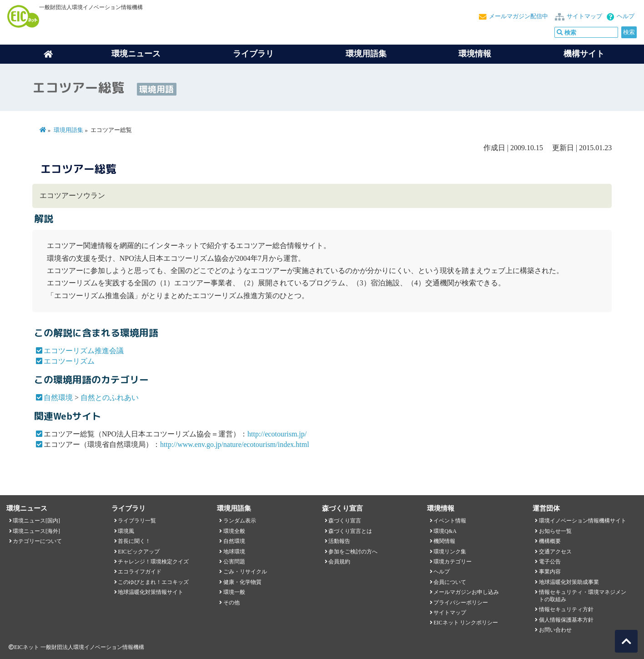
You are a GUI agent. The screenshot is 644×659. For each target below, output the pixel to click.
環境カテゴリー (453, 562)
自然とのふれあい (110, 398)
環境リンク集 (450, 552)
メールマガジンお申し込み (466, 592)
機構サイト (584, 54)
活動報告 (339, 541)
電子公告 (550, 562)
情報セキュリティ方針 (566, 609)
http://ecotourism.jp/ (277, 434)
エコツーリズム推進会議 (84, 351)
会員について (450, 582)
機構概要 (550, 541)
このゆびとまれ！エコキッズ (153, 582)
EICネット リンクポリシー (466, 623)
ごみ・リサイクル (245, 572)
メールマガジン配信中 (518, 16)
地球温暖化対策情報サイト (151, 592)
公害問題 (234, 562)
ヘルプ (626, 16)
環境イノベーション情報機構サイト (583, 521)
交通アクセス (555, 552)
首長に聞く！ (134, 541)
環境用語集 (366, 54)
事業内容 (550, 572)
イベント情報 (450, 521)
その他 (231, 603)
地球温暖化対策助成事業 (569, 582)
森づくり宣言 (345, 521)
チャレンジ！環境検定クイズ (153, 562)
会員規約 (339, 562)
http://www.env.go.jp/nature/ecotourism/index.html (235, 444)
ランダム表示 (240, 521)
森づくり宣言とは (350, 531)
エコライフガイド (140, 572)
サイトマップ (584, 16)
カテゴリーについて (37, 541)
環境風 (126, 531)
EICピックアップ (138, 552)
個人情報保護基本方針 (566, 620)
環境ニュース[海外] (36, 531)
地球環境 (234, 552)
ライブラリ (253, 54)
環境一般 (234, 592)
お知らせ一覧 (555, 531)
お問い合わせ (555, 630)
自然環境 (58, 398)
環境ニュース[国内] (36, 521)
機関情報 (444, 541)
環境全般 (234, 531)
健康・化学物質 (242, 582)
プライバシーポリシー (461, 603)
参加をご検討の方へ (353, 552)
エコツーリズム (69, 361)
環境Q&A (445, 531)
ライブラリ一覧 (137, 521)
